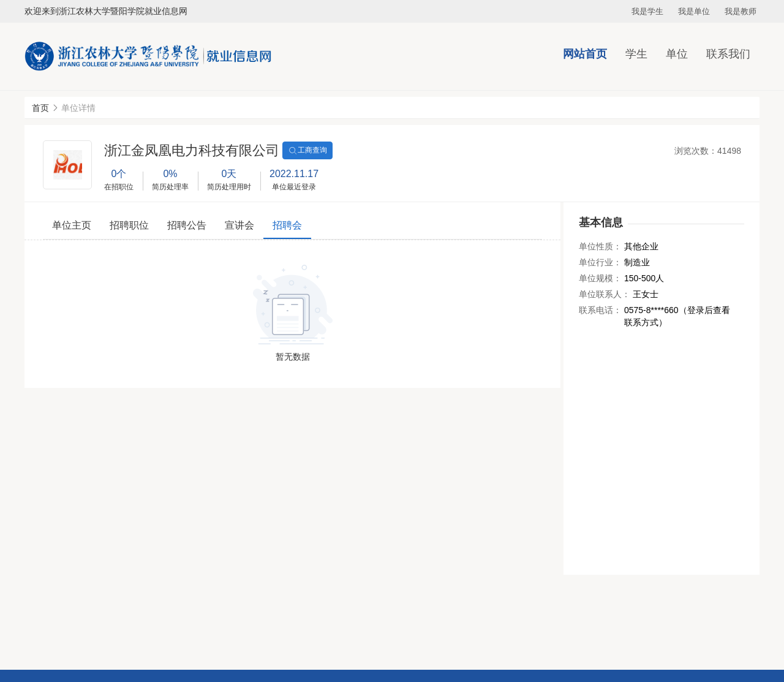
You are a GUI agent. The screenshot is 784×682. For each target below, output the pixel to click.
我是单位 (694, 11)
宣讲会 (239, 225)
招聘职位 (129, 225)
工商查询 (307, 151)
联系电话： (600, 310)
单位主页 (72, 225)
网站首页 (585, 54)
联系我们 (728, 54)
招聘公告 (187, 225)
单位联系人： (605, 294)
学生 (636, 54)
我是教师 (741, 11)
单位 (677, 54)
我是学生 (647, 11)
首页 (40, 108)
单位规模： (600, 278)
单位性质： (600, 246)
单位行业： (600, 262)
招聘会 (287, 225)
